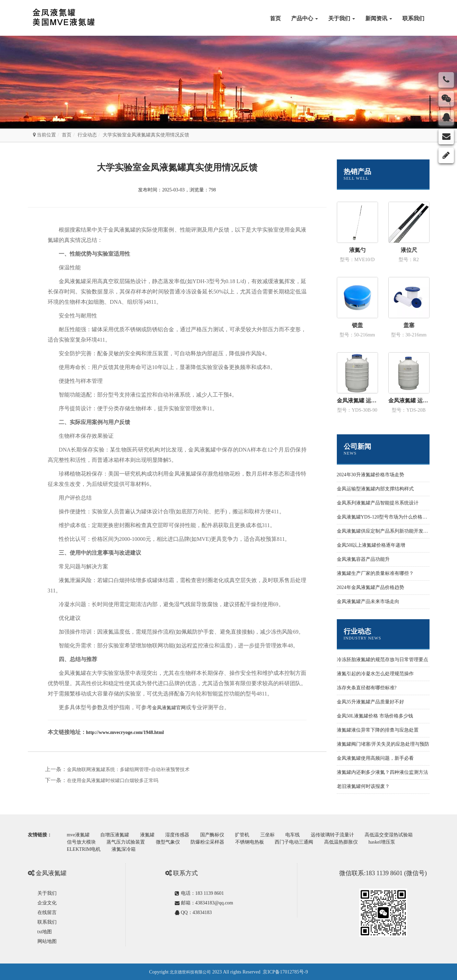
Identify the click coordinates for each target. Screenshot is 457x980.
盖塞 (409, 325)
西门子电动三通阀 (298, 842)
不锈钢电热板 (253, 842)
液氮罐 (149, 835)
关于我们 (342, 18)
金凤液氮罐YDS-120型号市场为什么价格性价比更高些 (394, 517)
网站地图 (47, 941)
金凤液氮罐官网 (169, 708)
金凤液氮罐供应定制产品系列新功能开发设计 (385, 531)
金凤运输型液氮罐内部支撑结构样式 (375, 489)
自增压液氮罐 (116, 835)
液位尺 (409, 250)
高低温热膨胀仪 (345, 842)
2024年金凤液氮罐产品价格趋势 (370, 587)
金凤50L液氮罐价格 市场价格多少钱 (375, 716)
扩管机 (246, 835)
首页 (275, 18)
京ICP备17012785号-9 (285, 971)
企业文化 (47, 902)
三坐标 (272, 835)
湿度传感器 (180, 835)
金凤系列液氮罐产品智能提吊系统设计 (378, 503)
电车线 (298, 835)
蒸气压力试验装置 (127, 842)
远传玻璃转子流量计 (338, 835)
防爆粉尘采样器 (210, 842)
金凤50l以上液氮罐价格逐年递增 (371, 545)
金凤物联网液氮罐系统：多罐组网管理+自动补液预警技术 (128, 770)
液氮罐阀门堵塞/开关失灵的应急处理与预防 (383, 744)
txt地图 (45, 931)
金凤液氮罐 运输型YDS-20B (409, 400)
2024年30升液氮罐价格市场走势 (370, 475)
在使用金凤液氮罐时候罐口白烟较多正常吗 (113, 781)
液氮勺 (357, 250)
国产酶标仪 (215, 835)
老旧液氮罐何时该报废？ (363, 786)
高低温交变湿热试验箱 (395, 835)
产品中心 (305, 18)
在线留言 (47, 912)
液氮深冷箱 (125, 849)
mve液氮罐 (79, 835)
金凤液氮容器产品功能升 (363, 559)
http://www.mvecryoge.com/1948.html (125, 732)
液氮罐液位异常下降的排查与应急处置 (378, 730)
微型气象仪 (170, 842)
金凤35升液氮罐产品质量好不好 (370, 702)
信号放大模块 (82, 842)
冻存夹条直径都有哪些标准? (367, 688)
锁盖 (357, 325)
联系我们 (413, 18)
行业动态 (87, 135)
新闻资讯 (379, 18)
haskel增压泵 (387, 842)
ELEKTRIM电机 (84, 849)
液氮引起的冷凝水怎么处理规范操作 (375, 674)
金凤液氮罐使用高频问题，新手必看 (375, 758)
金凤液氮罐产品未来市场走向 (368, 602)
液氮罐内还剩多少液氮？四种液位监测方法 (382, 772)
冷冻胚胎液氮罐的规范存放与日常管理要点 (382, 660)
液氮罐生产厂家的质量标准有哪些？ (375, 573)
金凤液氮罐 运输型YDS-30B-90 (357, 400)
